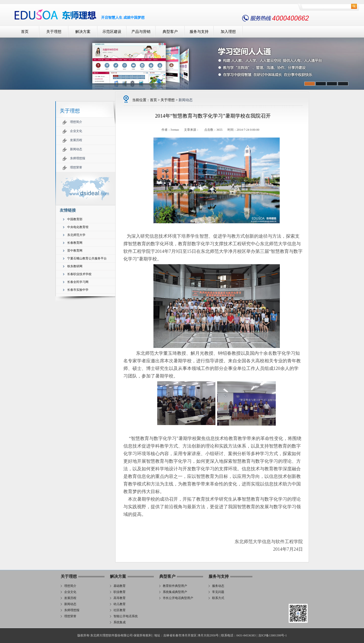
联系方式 (218, 598)
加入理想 (228, 32)
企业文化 (76, 131)
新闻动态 (76, 149)
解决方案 (83, 32)
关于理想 (54, 32)
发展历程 (76, 140)
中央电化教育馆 (78, 227)
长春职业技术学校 (79, 274)
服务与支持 (199, 32)
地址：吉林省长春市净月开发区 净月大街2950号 (186, 635)
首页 (25, 32)
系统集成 (120, 622)
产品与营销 (141, 32)
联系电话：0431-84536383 (238, 635)
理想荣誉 (76, 167)
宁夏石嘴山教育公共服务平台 (87, 258)
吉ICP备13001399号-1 (273, 635)
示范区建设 (112, 32)
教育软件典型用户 (175, 586)
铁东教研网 (75, 266)
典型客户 (170, 32)
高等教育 (120, 598)
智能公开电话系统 (126, 616)
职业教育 (120, 592)
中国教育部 (75, 219)
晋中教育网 (75, 251)
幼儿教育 (120, 604)
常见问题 (218, 592)
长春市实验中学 (78, 290)
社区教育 (120, 610)
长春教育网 (75, 243)
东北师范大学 (76, 235)
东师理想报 (78, 158)
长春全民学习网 (78, 282)
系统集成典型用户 (175, 592)
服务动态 (218, 586)
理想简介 (76, 122)
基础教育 (120, 586)
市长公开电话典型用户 (178, 598)
